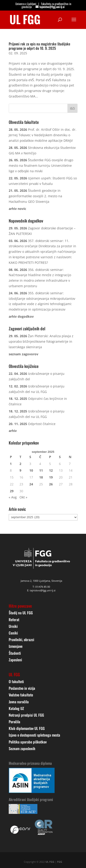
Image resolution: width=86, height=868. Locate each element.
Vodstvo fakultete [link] (21, 695)
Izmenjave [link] (16, 646)
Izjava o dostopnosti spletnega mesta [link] (34, 735)
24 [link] (31, 484)
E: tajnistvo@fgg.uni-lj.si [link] (41, 590)
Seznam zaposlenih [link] (22, 748)
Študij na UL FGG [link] (21, 613)
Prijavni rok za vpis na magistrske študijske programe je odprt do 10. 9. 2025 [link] (39, 46)
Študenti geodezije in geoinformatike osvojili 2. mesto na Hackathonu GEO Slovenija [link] (35, 196)
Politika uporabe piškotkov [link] (28, 742)
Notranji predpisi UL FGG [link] (26, 715)
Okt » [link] (23, 497)
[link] (25, 19)
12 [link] (51, 470)
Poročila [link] (14, 722)
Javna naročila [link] (19, 702)
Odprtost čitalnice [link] (42, 424)
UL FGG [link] (50, 862)
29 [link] (12, 491)
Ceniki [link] (13, 633)
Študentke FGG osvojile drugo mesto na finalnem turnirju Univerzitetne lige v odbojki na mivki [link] (41, 166)
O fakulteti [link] (16, 682)
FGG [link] (60, 862)
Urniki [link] (13, 626)
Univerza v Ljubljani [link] (26, 4)
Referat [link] (14, 620)
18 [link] (41, 477)
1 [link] (11, 464)
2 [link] (20, 464)
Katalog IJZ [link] (16, 708)
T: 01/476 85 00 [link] (41, 587)
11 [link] (41, 470)
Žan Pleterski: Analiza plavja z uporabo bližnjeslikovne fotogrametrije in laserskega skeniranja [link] (41, 341)
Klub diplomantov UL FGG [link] (27, 728)
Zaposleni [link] (15, 660)
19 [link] (51, 477)
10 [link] (31, 470)
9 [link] (20, 470)
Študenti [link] (15, 653)
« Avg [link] (13, 497)
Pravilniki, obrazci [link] (21, 640)
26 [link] (51, 484)
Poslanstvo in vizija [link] (22, 688)
